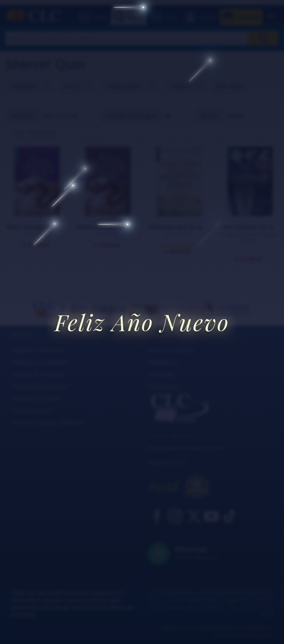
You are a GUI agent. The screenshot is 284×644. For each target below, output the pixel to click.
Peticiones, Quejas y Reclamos (48, 422)
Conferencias (163, 386)
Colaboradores (124, 86)
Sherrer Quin (36, 234)
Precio (72, 86)
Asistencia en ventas (35, 398)
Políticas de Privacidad (38, 374)
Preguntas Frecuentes (37, 350)
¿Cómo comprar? (32, 410)
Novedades (162, 374)
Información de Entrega (39, 386)
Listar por (22, 116)
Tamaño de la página (131, 116)
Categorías (24, 86)
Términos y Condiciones (40, 362)
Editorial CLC (163, 362)
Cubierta (179, 86)
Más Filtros (230, 86)
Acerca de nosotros (171, 350)
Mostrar (210, 116)
